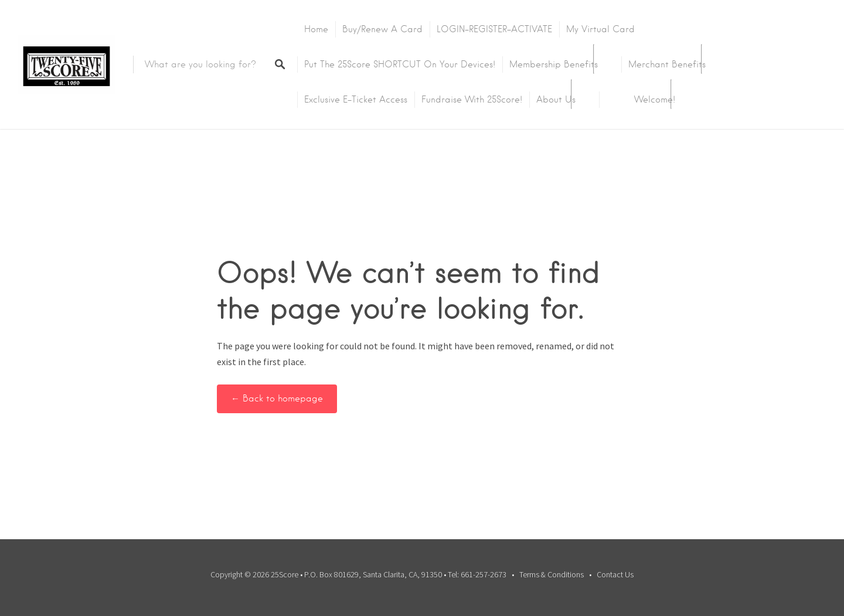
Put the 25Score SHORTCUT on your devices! (400, 64)
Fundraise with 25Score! (472, 100)
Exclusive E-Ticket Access (356, 100)
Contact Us (615, 574)
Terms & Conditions (552, 574)
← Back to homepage (277, 399)
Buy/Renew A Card (382, 29)
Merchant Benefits (667, 64)
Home (316, 29)
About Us (556, 100)
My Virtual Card (600, 29)
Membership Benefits (554, 64)
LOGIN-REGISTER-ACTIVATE (494, 29)
